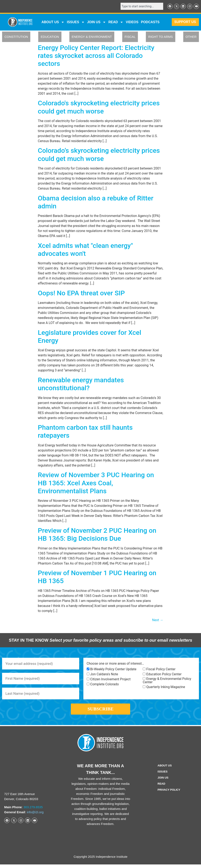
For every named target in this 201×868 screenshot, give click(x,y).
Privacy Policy (169, 793)
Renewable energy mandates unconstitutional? (81, 384)
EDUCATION (50, 37)
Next (158, 620)
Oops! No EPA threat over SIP (81, 293)
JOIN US (97, 22)
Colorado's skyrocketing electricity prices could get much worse (99, 107)
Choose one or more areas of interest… (115, 664)
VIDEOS (132, 22)
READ (116, 22)
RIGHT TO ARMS (161, 37)
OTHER (191, 37)
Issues (76, 22)
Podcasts (150, 22)
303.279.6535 (33, 811)
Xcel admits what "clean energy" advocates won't (85, 250)
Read (161, 787)
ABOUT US (53, 22)
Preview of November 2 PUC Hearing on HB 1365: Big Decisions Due (97, 535)
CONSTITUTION (16, 37)
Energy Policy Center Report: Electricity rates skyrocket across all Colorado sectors (96, 56)
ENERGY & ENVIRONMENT (92, 37)
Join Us (163, 781)
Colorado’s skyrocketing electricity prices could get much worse (99, 155)
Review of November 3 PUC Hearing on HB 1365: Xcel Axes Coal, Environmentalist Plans (96, 483)
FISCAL (130, 37)
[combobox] (140, 6)
